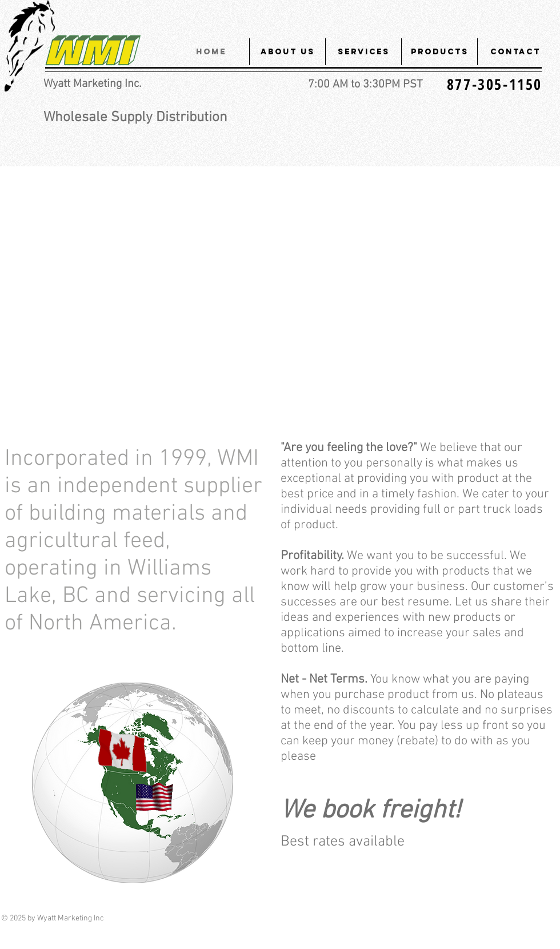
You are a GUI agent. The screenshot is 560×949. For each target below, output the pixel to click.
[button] (287, 52)
